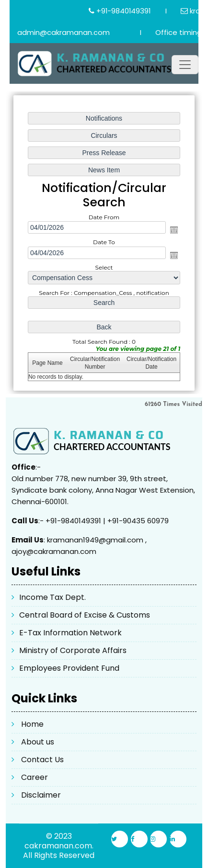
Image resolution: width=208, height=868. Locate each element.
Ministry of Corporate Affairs (73, 650)
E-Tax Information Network (70, 633)
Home (32, 724)
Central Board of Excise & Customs (85, 615)
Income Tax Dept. (52, 597)
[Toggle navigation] (185, 65)
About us (38, 742)
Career (35, 777)
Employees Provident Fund (69, 668)
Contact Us (42, 760)
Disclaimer (41, 795)
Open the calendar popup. (173, 230)
